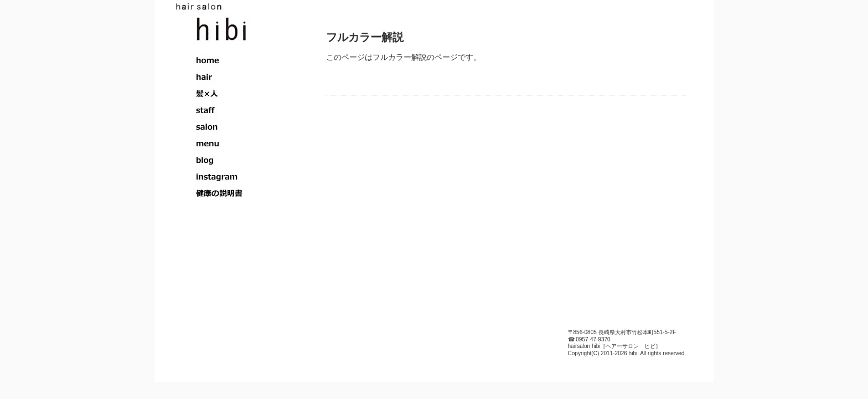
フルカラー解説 (365, 37)
